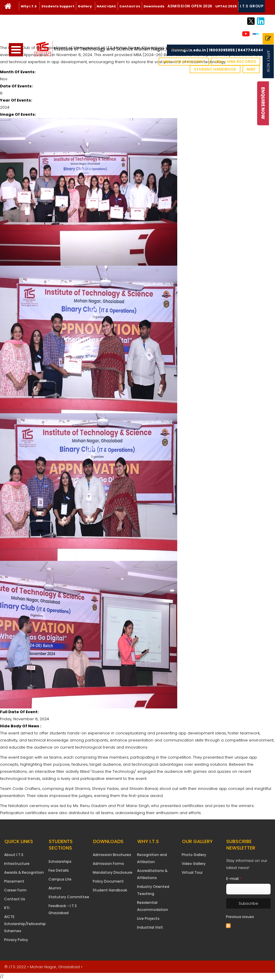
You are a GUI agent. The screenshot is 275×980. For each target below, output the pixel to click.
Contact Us (130, 6)
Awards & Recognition (24, 872)
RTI (7, 908)
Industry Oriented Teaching (153, 890)
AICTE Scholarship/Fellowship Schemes (25, 924)
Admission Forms (108, 864)
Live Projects (148, 918)
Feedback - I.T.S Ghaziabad (63, 909)
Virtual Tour (192, 872)
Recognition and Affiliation (152, 858)
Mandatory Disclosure (113, 872)
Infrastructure (17, 864)
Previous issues (240, 917)
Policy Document (108, 881)
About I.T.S (14, 855)
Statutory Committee (69, 897)
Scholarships (60, 861)
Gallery (85, 6)
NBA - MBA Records (236, 62)
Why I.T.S (29, 6)
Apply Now (268, 61)
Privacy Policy (16, 940)
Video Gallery (194, 864)
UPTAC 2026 (226, 6)
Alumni (55, 888)
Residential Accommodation (153, 906)
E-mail (234, 879)
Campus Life (60, 879)
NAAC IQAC (106, 6)
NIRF (251, 69)
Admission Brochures (112, 855)
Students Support (58, 6)
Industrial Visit (150, 927)
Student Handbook (215, 69)
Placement (14, 881)
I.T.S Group (252, 6)
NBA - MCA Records (184, 62)
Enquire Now (263, 103)
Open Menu (16, 50)
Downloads (154, 6)
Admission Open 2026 (190, 6)
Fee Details (59, 870)
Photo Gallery (194, 855)
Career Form (15, 890)
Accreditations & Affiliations (152, 874)
